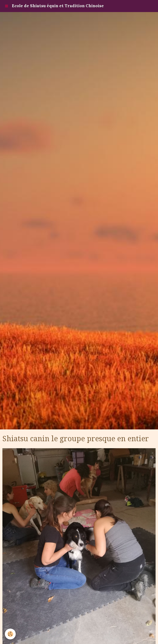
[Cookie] (10, 634)
